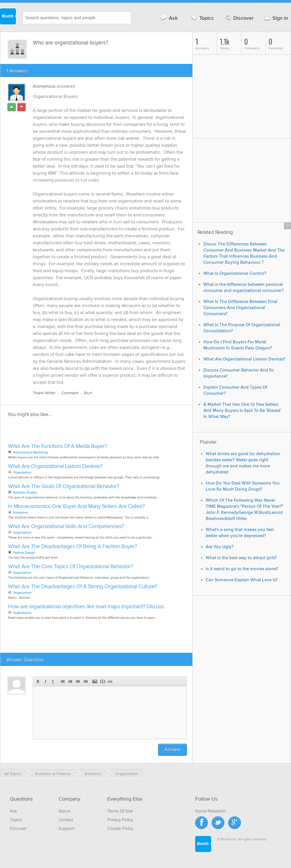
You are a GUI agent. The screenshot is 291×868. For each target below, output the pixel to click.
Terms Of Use (120, 811)
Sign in (275, 18)
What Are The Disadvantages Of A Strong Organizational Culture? (83, 587)
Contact (66, 820)
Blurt (88, 393)
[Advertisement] (73, 432)
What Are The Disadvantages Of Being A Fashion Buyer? (73, 547)
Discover (239, 18)
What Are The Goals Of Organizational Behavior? (64, 486)
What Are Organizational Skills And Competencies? (66, 527)
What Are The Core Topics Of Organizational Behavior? (71, 567)
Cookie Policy (120, 828)
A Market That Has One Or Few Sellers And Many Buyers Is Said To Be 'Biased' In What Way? (242, 411)
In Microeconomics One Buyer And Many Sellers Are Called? (76, 506)
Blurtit (8, 17)
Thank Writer (44, 393)
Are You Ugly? (220, 547)
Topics (202, 18)
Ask (168, 18)
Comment (70, 393)
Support (66, 828)
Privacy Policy (120, 820)
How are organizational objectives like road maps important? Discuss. (86, 607)
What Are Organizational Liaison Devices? (55, 466)
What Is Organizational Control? (235, 274)
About (64, 811)
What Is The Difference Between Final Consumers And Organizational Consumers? (240, 308)
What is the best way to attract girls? (241, 558)
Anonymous (44, 86)
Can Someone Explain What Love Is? (242, 580)
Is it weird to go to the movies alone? (242, 569)
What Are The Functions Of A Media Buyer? (57, 446)
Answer (172, 750)
